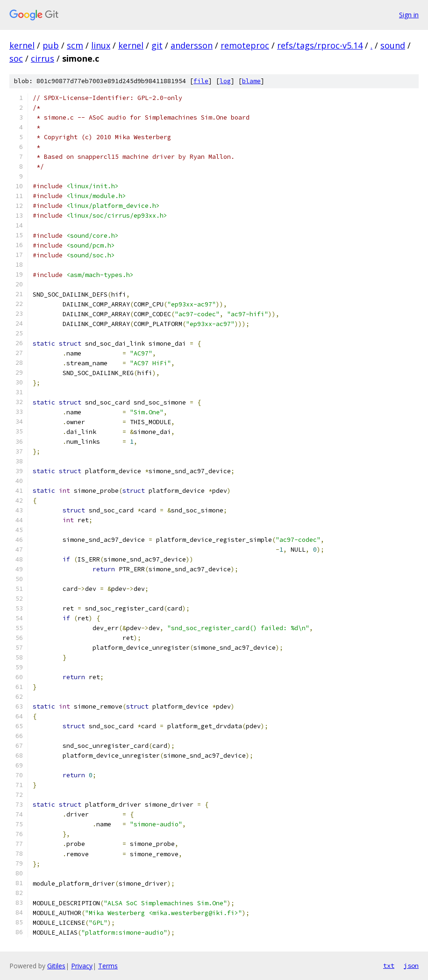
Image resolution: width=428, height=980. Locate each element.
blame (251, 81)
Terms (108, 966)
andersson (192, 45)
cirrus (43, 58)
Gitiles (56, 966)
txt (389, 966)
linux (101, 45)
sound (393, 45)
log (225, 81)
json (411, 966)
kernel (22, 45)
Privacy (82, 966)
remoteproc (245, 45)
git (157, 45)
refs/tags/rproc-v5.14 (320, 45)
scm (75, 45)
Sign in (409, 15)
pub (51, 45)
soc (16, 58)
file (201, 81)
